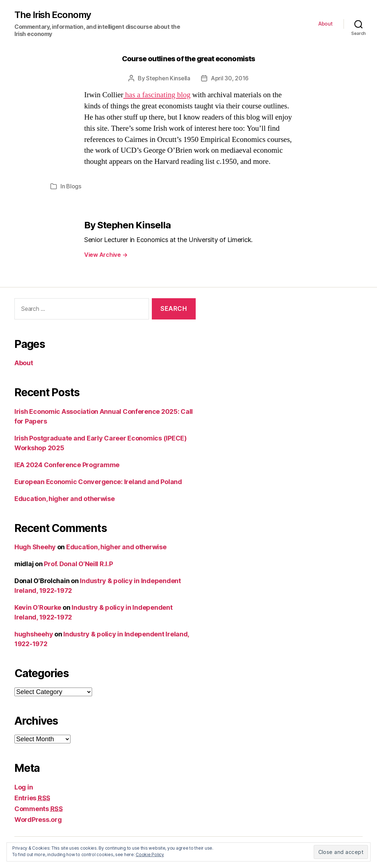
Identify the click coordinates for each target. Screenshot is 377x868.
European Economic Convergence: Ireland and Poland (98, 482)
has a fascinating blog (157, 95)
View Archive (106, 255)
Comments (39, 809)
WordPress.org (38, 820)
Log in (24, 787)
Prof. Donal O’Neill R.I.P (78, 564)
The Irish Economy (53, 15)
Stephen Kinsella (168, 78)
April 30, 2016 (230, 78)
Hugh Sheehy (35, 547)
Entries (32, 798)
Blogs (74, 186)
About (326, 24)
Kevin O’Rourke (38, 607)
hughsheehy (34, 634)
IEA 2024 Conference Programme (67, 465)
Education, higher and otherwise (65, 499)
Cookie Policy (150, 854)
